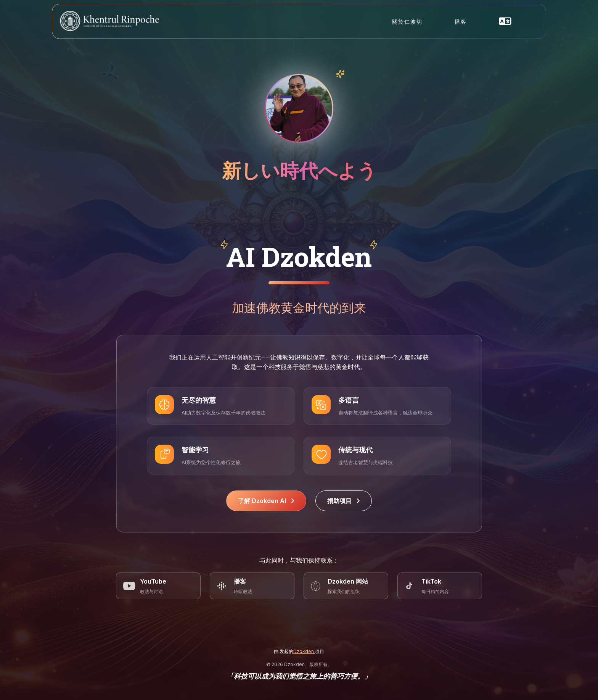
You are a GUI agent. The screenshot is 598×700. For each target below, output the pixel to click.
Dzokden (304, 651)
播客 (461, 22)
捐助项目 (344, 501)
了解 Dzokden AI (266, 501)
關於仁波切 (407, 22)
